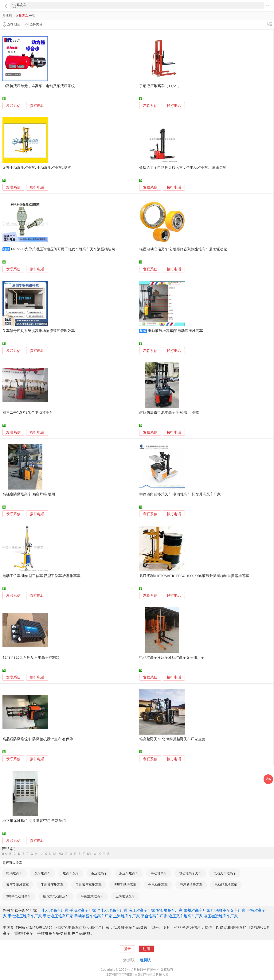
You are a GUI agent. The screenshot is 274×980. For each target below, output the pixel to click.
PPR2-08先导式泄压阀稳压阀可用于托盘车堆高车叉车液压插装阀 (63, 249)
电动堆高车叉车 (190, 873)
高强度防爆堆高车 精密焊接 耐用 (29, 494)
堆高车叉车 (71, 873)
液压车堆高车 (129, 873)
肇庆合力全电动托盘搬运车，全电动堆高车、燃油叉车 (183, 168)
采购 (268, 779)
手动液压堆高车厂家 (25, 916)
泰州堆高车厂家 (197, 910)
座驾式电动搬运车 (56, 896)
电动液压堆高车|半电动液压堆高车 (175, 331)
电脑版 (145, 960)
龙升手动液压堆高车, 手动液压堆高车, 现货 (37, 168)
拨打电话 (37, 106)
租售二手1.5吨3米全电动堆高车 (28, 412)
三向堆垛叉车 (125, 896)
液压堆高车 (99, 873)
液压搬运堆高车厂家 (221, 916)
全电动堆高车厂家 (112, 910)
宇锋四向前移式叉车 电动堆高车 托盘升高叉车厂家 (180, 494)
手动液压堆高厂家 (58, 916)
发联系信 (13, 106)
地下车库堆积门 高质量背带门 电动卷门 (34, 821)
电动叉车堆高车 (225, 873)
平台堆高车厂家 (154, 916)
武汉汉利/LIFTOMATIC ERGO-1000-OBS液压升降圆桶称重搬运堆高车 (194, 576)
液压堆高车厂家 (142, 910)
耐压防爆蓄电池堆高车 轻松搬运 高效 (169, 412)
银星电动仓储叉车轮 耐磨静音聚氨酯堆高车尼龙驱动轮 (183, 249)
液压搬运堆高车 (191, 885)
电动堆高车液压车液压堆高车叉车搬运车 (172, 658)
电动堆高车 (14, 873)
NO (61, 854)
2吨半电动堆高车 (19, 896)
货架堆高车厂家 (169, 910)
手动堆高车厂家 (83, 910)
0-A (5, 854)
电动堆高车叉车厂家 (228, 910)
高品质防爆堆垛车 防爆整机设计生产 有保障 (38, 739)
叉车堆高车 (43, 873)
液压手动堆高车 (125, 885)
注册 (147, 949)
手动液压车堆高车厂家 (93, 916)
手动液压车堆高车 (89, 885)
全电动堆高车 (158, 885)
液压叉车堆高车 (18, 885)
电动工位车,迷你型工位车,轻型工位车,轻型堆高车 (41, 576)
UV (89, 854)
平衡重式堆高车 (92, 896)
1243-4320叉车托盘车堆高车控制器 (31, 658)
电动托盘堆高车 (226, 885)
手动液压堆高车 (52, 885)
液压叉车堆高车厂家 (186, 916)
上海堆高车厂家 (127, 916)
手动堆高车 (159, 873)
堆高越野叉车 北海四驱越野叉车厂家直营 (172, 739)
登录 (127, 949)
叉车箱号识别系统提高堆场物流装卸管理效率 (39, 331)
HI (37, 854)
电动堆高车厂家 (55, 910)
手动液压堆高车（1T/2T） (160, 86)
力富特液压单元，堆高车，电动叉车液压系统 (39, 86)
